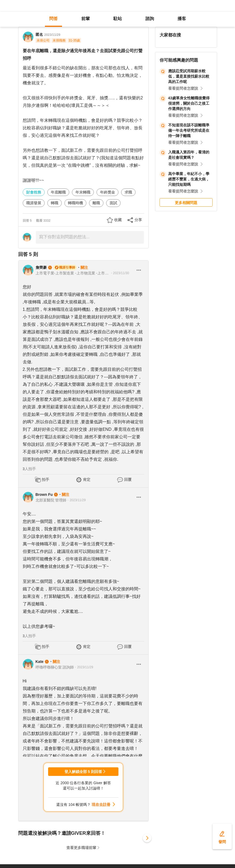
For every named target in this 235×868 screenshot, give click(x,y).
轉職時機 (75, 203)
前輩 (86, 19)
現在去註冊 (101, 805)
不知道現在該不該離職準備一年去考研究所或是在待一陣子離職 (189, 130)
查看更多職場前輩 (81, 848)
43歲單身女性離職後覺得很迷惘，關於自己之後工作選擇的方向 (189, 103)
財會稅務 (34, 192)
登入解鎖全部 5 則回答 (83, 772)
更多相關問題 (186, 203)
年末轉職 (83, 192)
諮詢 (150, 19)
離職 (96, 203)
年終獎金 (107, 192)
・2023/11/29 (76, 500)
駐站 (118, 19)
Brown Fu (44, 495)
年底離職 (58, 192)
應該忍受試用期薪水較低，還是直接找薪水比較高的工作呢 (189, 76)
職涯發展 (34, 203)
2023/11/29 (52, 35)
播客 (182, 19)
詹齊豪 (41, 267)
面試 (113, 203)
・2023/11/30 (120, 273)
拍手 (45, 480)
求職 (128, 192)
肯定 (87, 480)
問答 (53, 19)
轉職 (55, 203)
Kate (40, 662)
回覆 (128, 480)
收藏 (118, 220)
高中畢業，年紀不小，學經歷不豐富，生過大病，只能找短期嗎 (189, 179)
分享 (138, 220)
